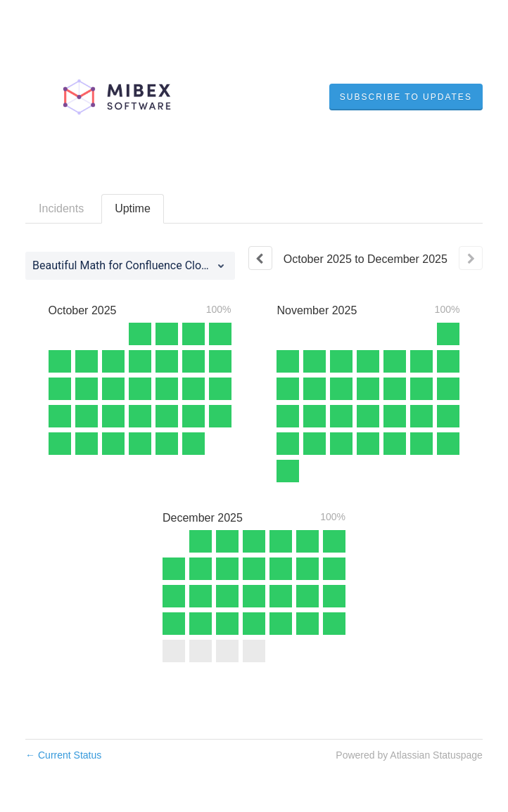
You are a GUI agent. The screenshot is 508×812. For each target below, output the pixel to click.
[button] (406, 97)
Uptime (133, 208)
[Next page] (471, 258)
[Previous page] (260, 258)
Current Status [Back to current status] (63, 755)
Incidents (61, 208)
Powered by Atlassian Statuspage (409, 755)
